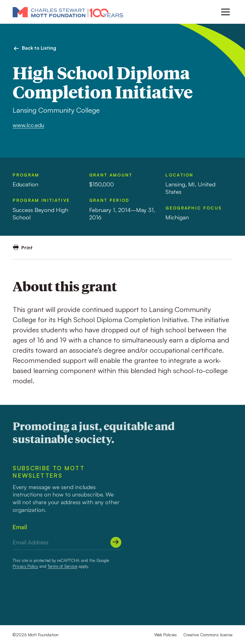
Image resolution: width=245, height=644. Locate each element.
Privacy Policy (25, 566)
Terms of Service (62, 566)
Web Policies (166, 635)
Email (20, 527)
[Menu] (225, 12)
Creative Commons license (208, 635)
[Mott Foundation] (68, 12)
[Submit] (116, 542)
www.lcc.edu (28, 125)
